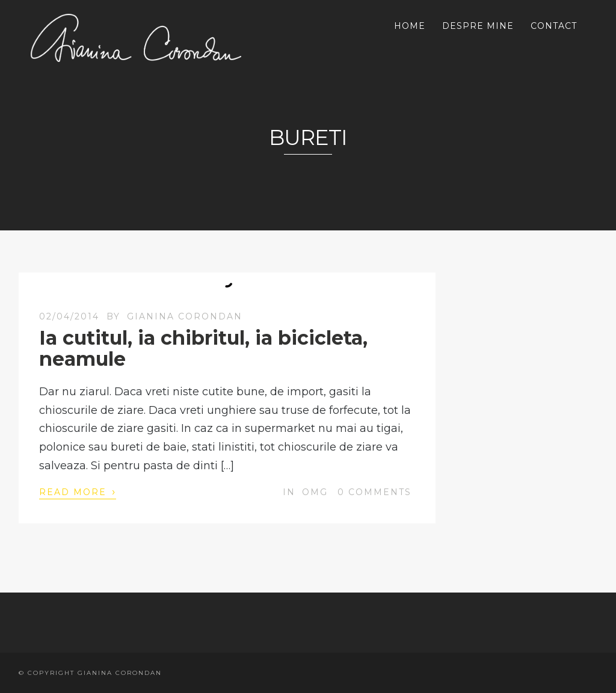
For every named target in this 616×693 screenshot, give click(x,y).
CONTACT (554, 26)
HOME (410, 26)
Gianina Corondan (185, 316)
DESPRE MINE (478, 26)
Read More (78, 491)
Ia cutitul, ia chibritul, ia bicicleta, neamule (203, 348)
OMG (315, 492)
